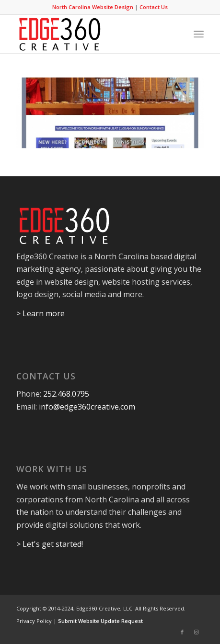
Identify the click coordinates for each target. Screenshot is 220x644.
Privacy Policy (34, 621)
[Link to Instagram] (197, 632)
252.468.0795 (66, 394)
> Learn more (41, 313)
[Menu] (199, 34)
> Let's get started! (50, 544)
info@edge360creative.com (87, 407)
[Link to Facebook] (182, 632)
